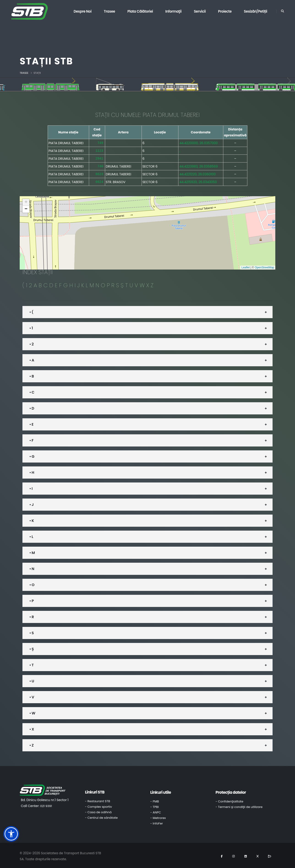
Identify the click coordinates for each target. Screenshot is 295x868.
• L (31, 535)
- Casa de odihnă (98, 811)
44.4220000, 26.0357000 (199, 143)
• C (32, 391)
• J (31, 503)
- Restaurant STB (98, 800)
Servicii (200, 11)
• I (31, 487)
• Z (31, 744)
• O (32, 583)
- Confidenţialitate (229, 800)
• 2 (31, 343)
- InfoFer (157, 822)
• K (32, 519)
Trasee (109, 11)
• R (31, 616)
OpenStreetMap (264, 266)
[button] (26, 201)
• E (31, 423)
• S (31, 632)
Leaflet (246, 266)
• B (31, 375)
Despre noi (82, 11)
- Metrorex (158, 817)
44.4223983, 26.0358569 (199, 165)
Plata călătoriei (140, 11)
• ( (31, 311)
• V (32, 696)
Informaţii (173, 11)
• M (32, 551)
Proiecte (225, 11)
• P (31, 599)
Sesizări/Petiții (256, 11)
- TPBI (154, 806)
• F (31, 439)
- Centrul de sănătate (101, 816)
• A (32, 359)
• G (32, 455)
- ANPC (156, 811)
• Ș (31, 648)
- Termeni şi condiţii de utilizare (239, 806)
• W (32, 712)
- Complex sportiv (98, 805)
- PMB (155, 800)
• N (32, 567)
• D (32, 407)
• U (32, 680)
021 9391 (46, 805)
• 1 (31, 327)
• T (31, 664)
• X (32, 728)
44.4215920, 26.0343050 (198, 181)
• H (32, 471)
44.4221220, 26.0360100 (198, 173)
